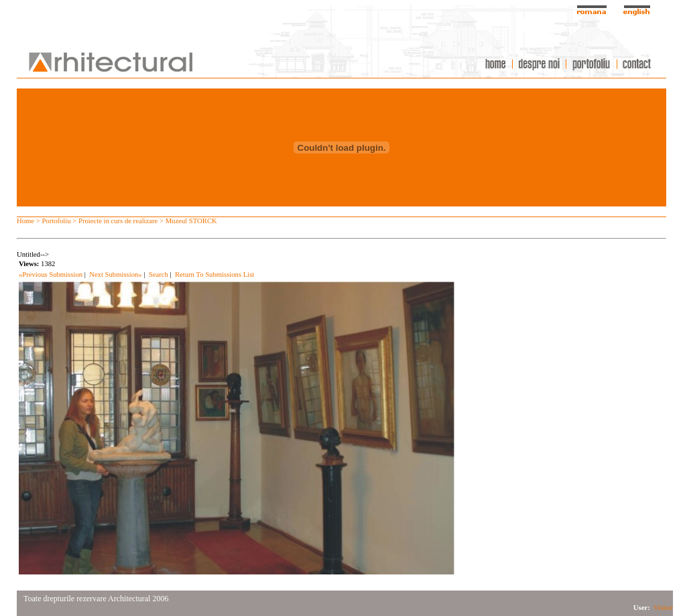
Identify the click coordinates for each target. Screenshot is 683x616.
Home (25, 221)
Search (159, 274)
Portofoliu (56, 221)
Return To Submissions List (214, 274)
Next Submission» (115, 274)
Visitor (663, 608)
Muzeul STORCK (191, 221)
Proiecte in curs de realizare (118, 221)
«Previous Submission (51, 274)
